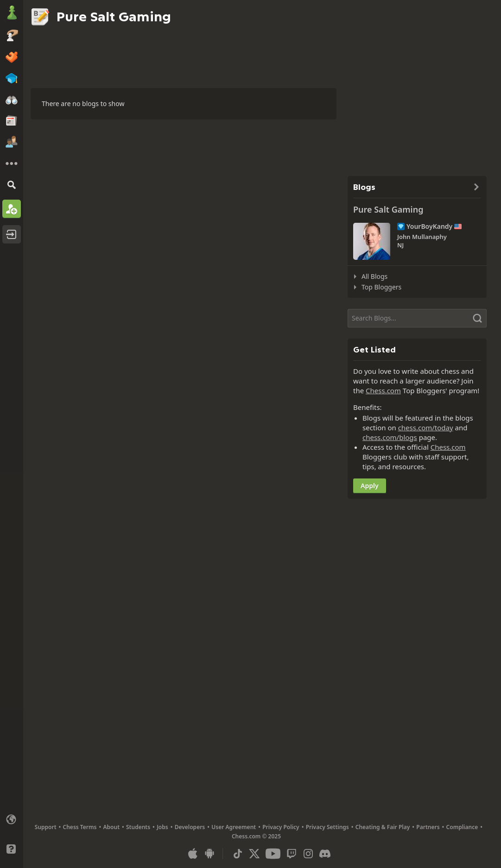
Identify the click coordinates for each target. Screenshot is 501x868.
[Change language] (12, 819)
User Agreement (234, 827)
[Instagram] (308, 854)
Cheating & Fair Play (383, 827)
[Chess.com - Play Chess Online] (12, 13)
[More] (12, 164)
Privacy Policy (281, 827)
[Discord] (325, 854)
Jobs (162, 827)
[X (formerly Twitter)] (254, 854)
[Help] (12, 849)
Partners (428, 827)
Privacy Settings (327, 827)
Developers (190, 827)
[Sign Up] (12, 209)
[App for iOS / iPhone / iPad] (193, 854)
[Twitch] (292, 854)
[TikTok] (238, 854)
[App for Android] (209, 854)
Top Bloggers (381, 287)
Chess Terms (80, 827)
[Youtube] (273, 854)
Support (46, 827)
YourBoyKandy (429, 226)
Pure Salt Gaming (388, 209)
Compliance (462, 827)
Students (138, 827)
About (112, 827)
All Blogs (374, 276)
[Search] (12, 185)
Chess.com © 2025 (256, 836)
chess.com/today (426, 428)
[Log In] (12, 234)
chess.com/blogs (390, 437)
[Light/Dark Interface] (12, 834)
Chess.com (383, 390)
